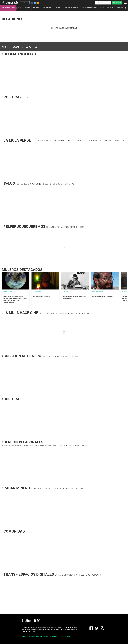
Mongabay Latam (8, 291)
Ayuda (61, 637)
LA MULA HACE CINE (106, 8)
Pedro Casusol (37, 291)
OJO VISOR (65, 291)
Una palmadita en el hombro (41, 296)
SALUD (58, 8)
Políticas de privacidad (51, 637)
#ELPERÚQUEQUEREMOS (71, 8)
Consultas (68, 637)
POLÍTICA (36, 8)
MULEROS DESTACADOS (89, 8)
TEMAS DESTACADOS (8, 8)
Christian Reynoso (97, 291)
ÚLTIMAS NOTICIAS (24, 8)
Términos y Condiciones (35, 637)
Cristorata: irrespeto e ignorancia (103, 296)
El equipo (23, 637)
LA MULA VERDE (47, 8)
